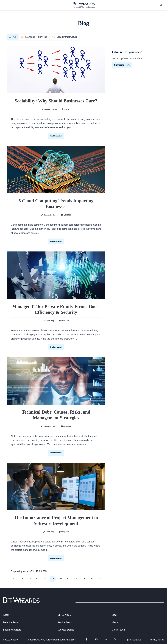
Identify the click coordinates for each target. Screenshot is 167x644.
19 (83, 579)
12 (29, 579)
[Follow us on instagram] (97, 640)
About (6, 615)
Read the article (56, 136)
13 (37, 579)
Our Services (64, 615)
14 (45, 579)
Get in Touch (118, 630)
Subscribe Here (122, 65)
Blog (114, 615)
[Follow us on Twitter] (115, 640)
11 (22, 579)
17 (68, 579)
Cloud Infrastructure (65, 37)
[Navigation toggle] (6, 5)
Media (115, 622)
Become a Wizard (12, 630)
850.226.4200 (10, 639)
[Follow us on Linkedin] (106, 640)
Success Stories (66, 630)
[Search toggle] (161, 5)
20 (91, 579)
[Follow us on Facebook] (87, 640)
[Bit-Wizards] (84, 5)
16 (60, 579)
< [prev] (14, 579)
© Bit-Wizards (134, 639)
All (12, 37)
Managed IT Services (34, 37)
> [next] (99, 579)
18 (76, 579)
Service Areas (65, 622)
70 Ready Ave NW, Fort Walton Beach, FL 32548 (51, 639)
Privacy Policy (157, 639)
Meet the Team (11, 622)
